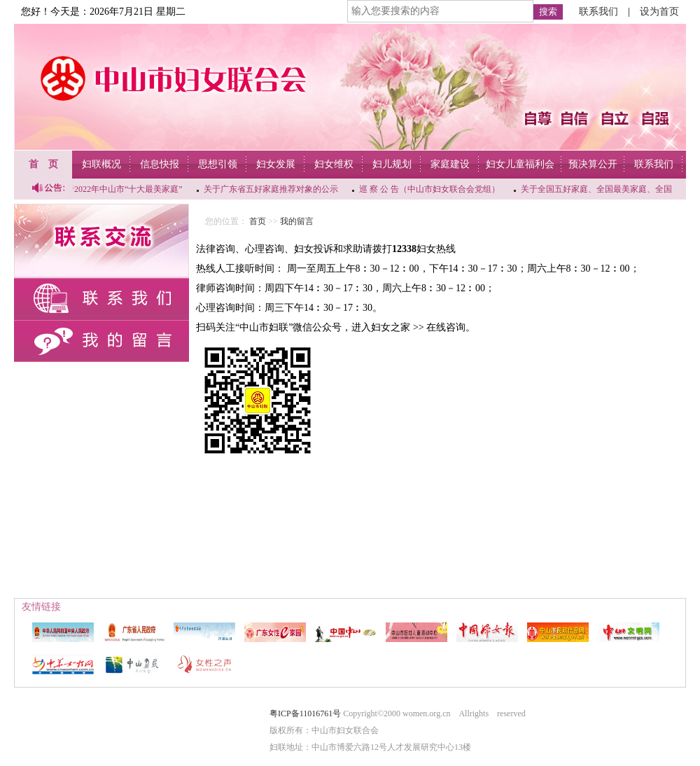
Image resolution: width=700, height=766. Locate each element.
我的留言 (297, 221)
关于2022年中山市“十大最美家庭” (121, 189)
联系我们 (598, 12)
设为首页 (659, 12)
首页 (258, 221)
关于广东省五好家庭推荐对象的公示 (272, 189)
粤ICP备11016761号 (305, 713)
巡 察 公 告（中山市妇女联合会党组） (430, 189)
